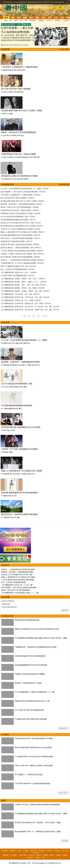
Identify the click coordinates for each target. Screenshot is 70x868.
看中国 (17, 9)
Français (57, 851)
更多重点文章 (63, 728)
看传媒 (59, 855)
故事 (18, 92)
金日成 (34, 365)
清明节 (26, 179)
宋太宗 (21, 387)
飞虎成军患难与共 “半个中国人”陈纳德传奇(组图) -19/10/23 (22, 263)
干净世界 (14, 855)
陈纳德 (6, 452)
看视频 (45, 855)
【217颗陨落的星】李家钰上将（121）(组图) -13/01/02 (21, 300)
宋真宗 (19, 70)
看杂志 (39, 855)
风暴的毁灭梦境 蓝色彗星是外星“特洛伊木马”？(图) (32, 701)
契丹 (24, 70)
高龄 (17, 343)
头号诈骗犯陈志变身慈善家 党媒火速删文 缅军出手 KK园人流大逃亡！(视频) (41, 638)
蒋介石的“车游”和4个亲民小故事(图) (16, 89)
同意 (60, 8)
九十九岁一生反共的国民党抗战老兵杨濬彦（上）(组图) (24, 340)
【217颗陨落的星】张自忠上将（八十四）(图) (17, 585)
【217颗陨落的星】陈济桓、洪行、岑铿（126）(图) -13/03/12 (23, 285)
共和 (38, 157)
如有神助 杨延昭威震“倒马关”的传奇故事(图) (19, 493)
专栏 (26, 20)
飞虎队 (11, 452)
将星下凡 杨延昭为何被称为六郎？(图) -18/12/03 (18, 266)
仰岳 (19, 25)
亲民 (22, 92)
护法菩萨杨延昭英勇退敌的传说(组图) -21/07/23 (18, 220)
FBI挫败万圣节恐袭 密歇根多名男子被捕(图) (30, 674)
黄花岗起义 (25, 157)
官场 (19, 18)
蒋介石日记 (13, 45)
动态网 (38, 858)
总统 (22, 135)
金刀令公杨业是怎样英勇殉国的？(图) (17, 384)
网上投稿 (5, 851)
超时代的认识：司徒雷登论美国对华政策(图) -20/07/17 (20, 238)
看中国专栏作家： (9, 25)
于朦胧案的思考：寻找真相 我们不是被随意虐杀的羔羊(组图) (36, 647)
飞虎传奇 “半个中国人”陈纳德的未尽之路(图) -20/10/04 (20, 229)
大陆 (12, 18)
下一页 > (44, 316)
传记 (15, 179)
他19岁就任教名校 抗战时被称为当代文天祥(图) (21, 427)
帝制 (35, 157)
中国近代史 (26, 343)
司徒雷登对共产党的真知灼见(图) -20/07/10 (16, 241)
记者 (21, 20)
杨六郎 (14, 70)
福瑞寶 (65, 855)
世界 (50, 18)
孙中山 (6, 157)
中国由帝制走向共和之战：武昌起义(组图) (18, 154)
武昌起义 (11, 157)
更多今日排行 (63, 793)
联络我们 (13, 851)
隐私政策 (42, 851)
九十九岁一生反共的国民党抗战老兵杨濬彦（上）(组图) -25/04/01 (25, 189)
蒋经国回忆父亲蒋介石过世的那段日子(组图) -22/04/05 (20, 213)
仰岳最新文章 (7, 185)
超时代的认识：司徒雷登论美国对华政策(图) (19, 514)
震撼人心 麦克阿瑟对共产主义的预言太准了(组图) (22, 471)
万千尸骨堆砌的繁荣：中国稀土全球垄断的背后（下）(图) (35, 692)
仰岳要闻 (5, 49)
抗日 (13, 343)
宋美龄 (11, 92)
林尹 (5, 430)
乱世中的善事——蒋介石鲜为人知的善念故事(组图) (19, 587)
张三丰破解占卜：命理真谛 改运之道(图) (29, 774)
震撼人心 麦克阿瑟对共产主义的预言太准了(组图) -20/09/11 (22, 232)
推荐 (16, 20)
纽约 (43, 18)
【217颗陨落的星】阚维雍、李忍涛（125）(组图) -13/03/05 (22, 288)
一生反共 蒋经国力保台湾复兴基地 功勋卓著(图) (18, 580)
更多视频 (65, 841)
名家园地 (41, 20)
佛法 (20, 409)
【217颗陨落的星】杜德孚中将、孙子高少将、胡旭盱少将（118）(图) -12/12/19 (30, 310)
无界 (44, 858)
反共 (5, 135)
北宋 (15, 496)
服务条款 (34, 851)
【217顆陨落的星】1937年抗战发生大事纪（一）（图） (20, 593)
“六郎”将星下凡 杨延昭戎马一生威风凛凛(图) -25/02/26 (20, 195)
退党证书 (30, 858)
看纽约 (52, 855)
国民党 (6, 343)
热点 (11, 20)
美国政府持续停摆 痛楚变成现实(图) (27, 620)
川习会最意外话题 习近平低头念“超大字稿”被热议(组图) (34, 756)
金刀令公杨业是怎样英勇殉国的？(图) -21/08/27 (18, 217)
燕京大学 (13, 517)
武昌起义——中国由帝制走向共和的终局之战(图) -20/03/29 (22, 260)
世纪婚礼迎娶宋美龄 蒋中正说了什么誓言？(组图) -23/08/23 (22, 201)
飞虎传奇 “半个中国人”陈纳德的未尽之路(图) (19, 449)
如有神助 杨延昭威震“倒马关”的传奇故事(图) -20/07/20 (20, 235)
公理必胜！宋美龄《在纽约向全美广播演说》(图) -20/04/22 (22, 254)
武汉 (31, 157)
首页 (6, 18)
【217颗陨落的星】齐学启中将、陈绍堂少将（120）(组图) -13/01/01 (26, 303)
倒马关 (11, 496)
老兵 (10, 343)
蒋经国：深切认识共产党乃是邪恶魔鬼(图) (18, 132)
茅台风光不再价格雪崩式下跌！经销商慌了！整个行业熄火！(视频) (38, 823)
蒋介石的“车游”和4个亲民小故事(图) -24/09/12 (17, 198)
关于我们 (26, 851)
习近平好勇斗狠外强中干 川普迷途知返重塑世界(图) (33, 783)
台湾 (18, 135)
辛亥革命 (18, 157)
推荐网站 (6, 855)
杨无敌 (16, 387)
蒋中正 (20, 45)
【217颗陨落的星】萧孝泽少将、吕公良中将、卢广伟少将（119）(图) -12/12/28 (30, 307)
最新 (6, 20)
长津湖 (12, 365)
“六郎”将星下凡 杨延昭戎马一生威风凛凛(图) (19, 67)
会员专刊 (50, 20)
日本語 (36, 853)
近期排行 (58, 20)
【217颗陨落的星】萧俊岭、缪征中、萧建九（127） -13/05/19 (23, 282)
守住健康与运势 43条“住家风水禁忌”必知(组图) (31, 719)
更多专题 (65, 610)
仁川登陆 (28, 365)
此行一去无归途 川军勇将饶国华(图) (13, 582)
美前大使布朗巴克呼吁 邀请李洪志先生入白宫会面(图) (33, 747)
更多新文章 (64, 185)
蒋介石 (6, 45)
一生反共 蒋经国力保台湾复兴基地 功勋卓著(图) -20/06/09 (22, 251)
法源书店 (31, 855)
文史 (56, 18)
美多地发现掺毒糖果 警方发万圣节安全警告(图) (31, 665)
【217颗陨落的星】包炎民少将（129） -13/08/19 (19, 272)
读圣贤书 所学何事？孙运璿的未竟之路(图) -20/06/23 (20, 245)
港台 (31, 18)
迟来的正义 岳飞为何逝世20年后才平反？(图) (17, 575)
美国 (25, 18)
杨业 (10, 70)
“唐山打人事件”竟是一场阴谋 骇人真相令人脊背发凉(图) (34, 765)
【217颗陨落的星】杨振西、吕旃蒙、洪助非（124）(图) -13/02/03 (25, 291)
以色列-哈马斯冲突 (8, 601)
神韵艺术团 (23, 855)
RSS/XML (65, 49)
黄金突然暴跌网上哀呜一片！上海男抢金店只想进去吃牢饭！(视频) (38, 832)
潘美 (25, 387)
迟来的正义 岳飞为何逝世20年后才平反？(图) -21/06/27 (21, 223)
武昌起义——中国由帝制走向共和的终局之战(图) (18, 569)
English (49, 851)
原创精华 (33, 20)
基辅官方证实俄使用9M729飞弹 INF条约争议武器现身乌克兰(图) (37, 629)
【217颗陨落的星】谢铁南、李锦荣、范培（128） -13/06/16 (23, 279)
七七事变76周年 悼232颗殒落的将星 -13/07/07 (17, 276)
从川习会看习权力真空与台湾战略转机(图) (29, 710)
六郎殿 (6, 409)
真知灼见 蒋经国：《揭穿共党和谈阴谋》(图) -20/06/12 (21, 248)
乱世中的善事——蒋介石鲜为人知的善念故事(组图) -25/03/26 (23, 192)
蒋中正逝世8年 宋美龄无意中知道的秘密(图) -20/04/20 (20, 257)
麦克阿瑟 (6, 365)
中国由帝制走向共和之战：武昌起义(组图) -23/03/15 (20, 210)
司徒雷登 (6, 517)
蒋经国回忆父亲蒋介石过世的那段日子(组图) (19, 176)
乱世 (25, 45)
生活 (62, 18)
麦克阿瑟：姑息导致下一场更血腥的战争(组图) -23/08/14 (21, 204)
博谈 (37, 18)
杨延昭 (6, 70)
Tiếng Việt (65, 851)
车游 (15, 92)
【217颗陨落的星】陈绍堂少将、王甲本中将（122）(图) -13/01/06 (25, 297)
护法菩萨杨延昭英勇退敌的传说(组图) (17, 405)
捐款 (19, 851)
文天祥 (13, 430)
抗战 (18, 179)
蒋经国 (14, 135)
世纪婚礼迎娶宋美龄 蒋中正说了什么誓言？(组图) (22, 111)
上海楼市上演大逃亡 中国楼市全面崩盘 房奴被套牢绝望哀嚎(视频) (37, 805)
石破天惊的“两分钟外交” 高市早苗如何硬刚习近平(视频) (34, 738)
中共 (38, 365)
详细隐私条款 (57, 5)
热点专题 (5, 597)
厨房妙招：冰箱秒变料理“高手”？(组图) (28, 683)
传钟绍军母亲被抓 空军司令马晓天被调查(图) (30, 656)
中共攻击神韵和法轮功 (9, 607)
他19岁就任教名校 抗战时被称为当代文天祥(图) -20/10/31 (22, 226)
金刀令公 (6, 387)
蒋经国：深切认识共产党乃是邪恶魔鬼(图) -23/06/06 (20, 207)
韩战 (23, 365)
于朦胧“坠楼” (6, 604)
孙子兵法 (18, 365)
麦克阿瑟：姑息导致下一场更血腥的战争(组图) (20, 362)
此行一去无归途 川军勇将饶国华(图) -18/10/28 (17, 269)
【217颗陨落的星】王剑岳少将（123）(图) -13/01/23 (20, 294)
